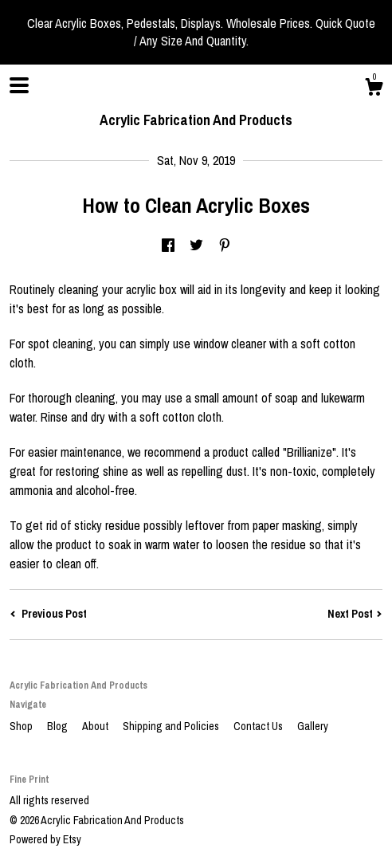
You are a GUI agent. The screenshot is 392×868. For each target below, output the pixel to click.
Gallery (313, 726)
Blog (59, 726)
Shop (22, 726)
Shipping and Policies (172, 726)
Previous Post (48, 614)
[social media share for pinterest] (225, 246)
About (96, 726)
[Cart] (374, 89)
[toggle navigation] (19, 85)
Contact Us (259, 726)
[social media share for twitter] (196, 246)
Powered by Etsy (45, 839)
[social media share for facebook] (168, 246)
